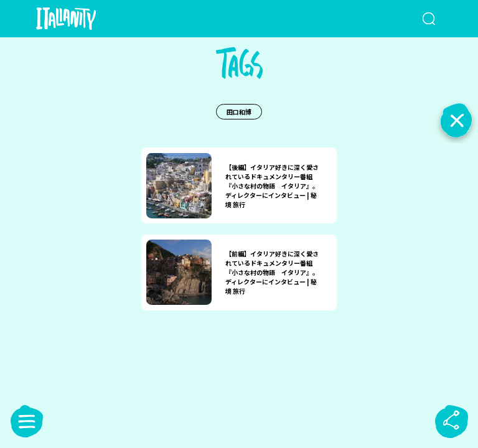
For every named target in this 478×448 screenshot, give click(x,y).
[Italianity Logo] (86, 19)
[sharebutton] (451, 421)
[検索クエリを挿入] (414, 19)
